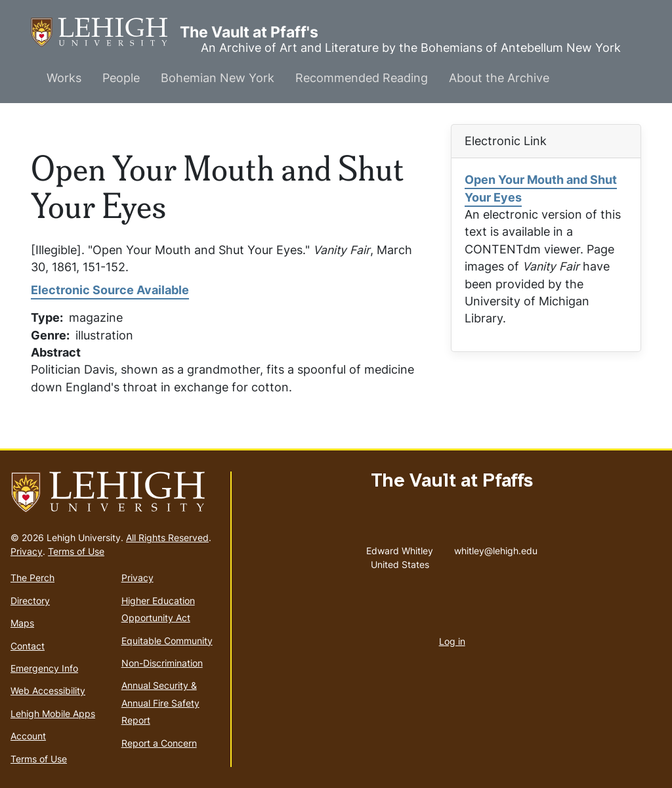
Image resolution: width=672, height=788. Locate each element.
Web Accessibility (48, 690)
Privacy (27, 551)
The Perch (32, 578)
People (121, 78)
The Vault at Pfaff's (105, 33)
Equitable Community (167, 641)
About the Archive (499, 78)
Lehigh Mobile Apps (53, 713)
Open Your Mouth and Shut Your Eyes (541, 188)
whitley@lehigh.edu (496, 548)
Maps (22, 623)
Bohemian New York (218, 78)
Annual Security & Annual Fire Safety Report (160, 703)
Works (64, 78)
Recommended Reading (362, 78)
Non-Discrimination (162, 663)
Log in (452, 641)
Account (28, 736)
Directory (30, 601)
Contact (28, 646)
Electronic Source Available (110, 290)
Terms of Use (76, 551)
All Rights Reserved (167, 537)
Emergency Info (44, 668)
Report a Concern (159, 743)
